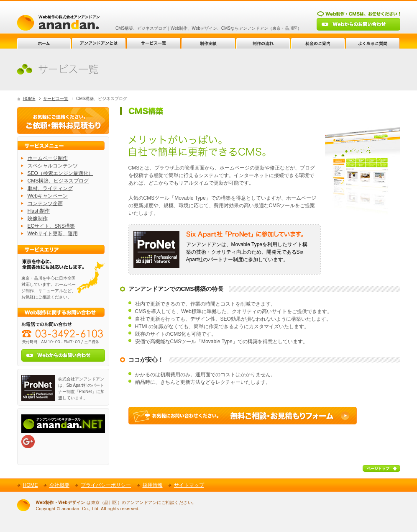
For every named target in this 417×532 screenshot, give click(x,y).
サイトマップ (189, 485)
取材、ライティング (50, 188)
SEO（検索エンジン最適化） (60, 173)
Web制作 (58, 23)
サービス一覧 (56, 99)
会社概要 (59, 485)
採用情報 (153, 485)
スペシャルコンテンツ (53, 166)
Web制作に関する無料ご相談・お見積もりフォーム (243, 416)
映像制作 (38, 218)
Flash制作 (39, 211)
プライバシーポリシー (106, 485)
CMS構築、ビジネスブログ (58, 181)
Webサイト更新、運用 (53, 234)
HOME (29, 99)
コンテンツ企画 (45, 203)
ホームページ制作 (48, 158)
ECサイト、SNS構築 (51, 226)
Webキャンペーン (48, 196)
